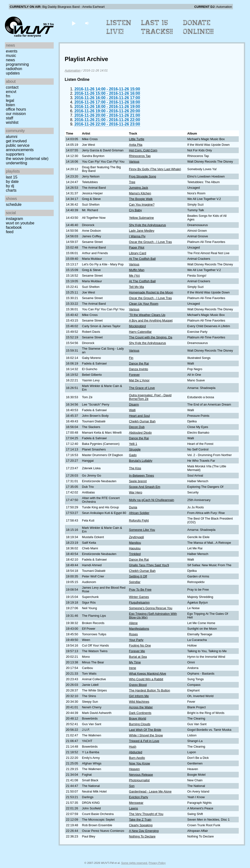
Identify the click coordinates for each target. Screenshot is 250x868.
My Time (135, 662)
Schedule (14, 204)
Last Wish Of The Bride (145, 730)
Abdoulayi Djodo (140, 433)
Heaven (134, 769)
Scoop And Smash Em (145, 487)
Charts (11, 190)
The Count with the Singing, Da (151, 337)
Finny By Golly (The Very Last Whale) (155, 169)
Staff (10, 118)
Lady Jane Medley (142, 231)
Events (12, 51)
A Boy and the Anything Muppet (151, 320)
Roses (133, 634)
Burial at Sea (138, 657)
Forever (134, 375)
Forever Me (137, 651)
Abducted (135, 752)
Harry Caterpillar (140, 332)
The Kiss (135, 468)
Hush (133, 747)
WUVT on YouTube (20, 223)
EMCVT (11, 92)
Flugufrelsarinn (139, 602)
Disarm (134, 404)
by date (12, 182)
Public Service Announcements (20, 148)
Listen (10, 105)
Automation (73, 70)
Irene (132, 668)
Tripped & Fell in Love (144, 741)
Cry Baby (135, 210)
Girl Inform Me (139, 696)
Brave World (137, 718)
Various (134, 162)
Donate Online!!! (198, 27)
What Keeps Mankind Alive (147, 674)
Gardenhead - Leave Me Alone (150, 791)
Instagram (14, 219)
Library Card (137, 253)
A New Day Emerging (144, 831)
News (10, 60)
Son (132, 786)
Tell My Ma (136, 287)
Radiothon (14, 69)
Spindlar (135, 582)
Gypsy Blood (138, 685)
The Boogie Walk (141, 199)
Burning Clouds (140, 724)
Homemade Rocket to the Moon (151, 292)
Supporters (15, 154)
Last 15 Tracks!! (157, 27)
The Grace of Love (142, 388)
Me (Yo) (134, 276)
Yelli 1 (133, 444)
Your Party (136, 640)
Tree (132, 182)
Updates (13, 73)
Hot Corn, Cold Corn (143, 150)
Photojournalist (139, 780)
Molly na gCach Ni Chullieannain (151, 500)
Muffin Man (137, 270)
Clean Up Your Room (144, 304)
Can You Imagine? (142, 204)
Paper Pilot (137, 247)
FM (8, 96)
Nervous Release (141, 775)
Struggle (135, 449)
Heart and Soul (139, 416)
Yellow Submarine (141, 218)
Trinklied (135, 554)
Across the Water (141, 707)
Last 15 (12, 177)
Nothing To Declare (142, 836)
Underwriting (16, 163)
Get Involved (16, 141)
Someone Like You (142, 530)
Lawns (133, 808)
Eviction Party (138, 797)
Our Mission (16, 114)
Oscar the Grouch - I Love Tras (150, 242)
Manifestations (139, 629)
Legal (10, 100)
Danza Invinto (138, 369)
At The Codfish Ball (142, 259)
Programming (17, 64)
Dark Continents (140, 713)
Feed (10, 232)
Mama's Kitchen (140, 193)
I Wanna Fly (137, 236)
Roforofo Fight (139, 520)
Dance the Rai (139, 363)
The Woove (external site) (27, 159)
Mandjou (135, 543)
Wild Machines (139, 702)
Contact (12, 87)
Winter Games (139, 597)
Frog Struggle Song (142, 176)
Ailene (133, 623)
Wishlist (12, 122)
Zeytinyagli (136, 537)
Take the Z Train (140, 820)
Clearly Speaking (141, 825)
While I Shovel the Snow (146, 735)
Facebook (14, 227)
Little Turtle (137, 139)
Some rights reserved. (134, 863)
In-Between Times (141, 476)
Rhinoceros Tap (140, 156)
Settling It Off (138, 576)
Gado (133, 455)
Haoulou (135, 548)
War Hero (135, 492)
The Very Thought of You (146, 814)
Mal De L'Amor (139, 380)
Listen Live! (119, 27)
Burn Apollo (137, 758)
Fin (131, 358)
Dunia (133, 507)
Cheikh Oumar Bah (142, 421)
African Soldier (139, 513)
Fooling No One (140, 645)
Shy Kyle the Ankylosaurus (147, 225)
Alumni (12, 137)
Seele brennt (138, 481)
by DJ (10, 186)
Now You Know (139, 763)
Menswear (136, 803)
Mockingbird (137, 326)
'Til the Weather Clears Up (147, 315)
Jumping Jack (138, 188)
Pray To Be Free (140, 590)
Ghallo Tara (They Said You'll (149, 565)
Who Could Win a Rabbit (146, 679)
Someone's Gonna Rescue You (151, 608)
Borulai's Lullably (141, 461)
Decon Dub (137, 427)
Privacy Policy (157, 863)
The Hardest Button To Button (149, 690)
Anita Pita (136, 145)
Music (11, 56)
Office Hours (16, 109)
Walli (132, 410)
